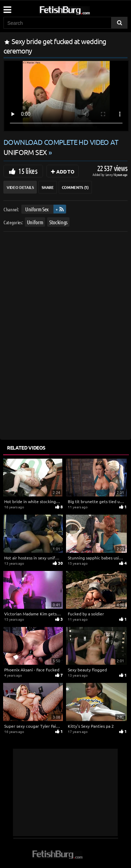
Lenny (110, 174)
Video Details (20, 187)
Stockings (58, 222)
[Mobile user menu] (7, 7)
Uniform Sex (37, 209)
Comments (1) (75, 187)
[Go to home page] (78, 9)
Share (48, 187)
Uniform (35, 222)
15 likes (28, 171)
